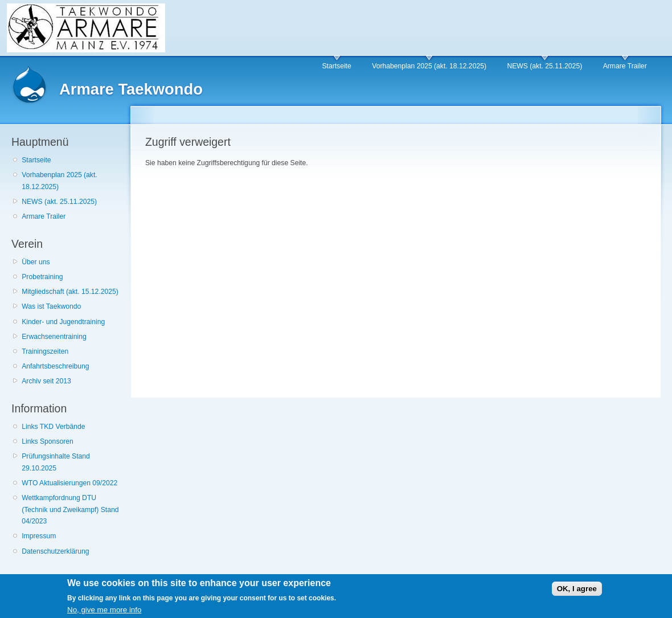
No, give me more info (104, 613)
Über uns (36, 262)
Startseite (336, 66)
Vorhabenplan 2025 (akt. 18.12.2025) (429, 66)
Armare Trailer (625, 66)
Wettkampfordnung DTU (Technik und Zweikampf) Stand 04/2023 (70, 509)
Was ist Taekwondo (51, 306)
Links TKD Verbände (53, 427)
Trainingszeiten (45, 351)
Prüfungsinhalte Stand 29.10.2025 (56, 462)
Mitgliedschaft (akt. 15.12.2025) (70, 292)
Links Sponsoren (48, 441)
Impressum (39, 536)
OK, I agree (577, 592)
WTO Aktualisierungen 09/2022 (69, 483)
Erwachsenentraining (54, 337)
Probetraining (42, 277)
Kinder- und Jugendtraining (63, 322)
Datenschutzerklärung (55, 551)
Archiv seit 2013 (46, 381)
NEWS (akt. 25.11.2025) (544, 66)
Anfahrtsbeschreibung (55, 366)
